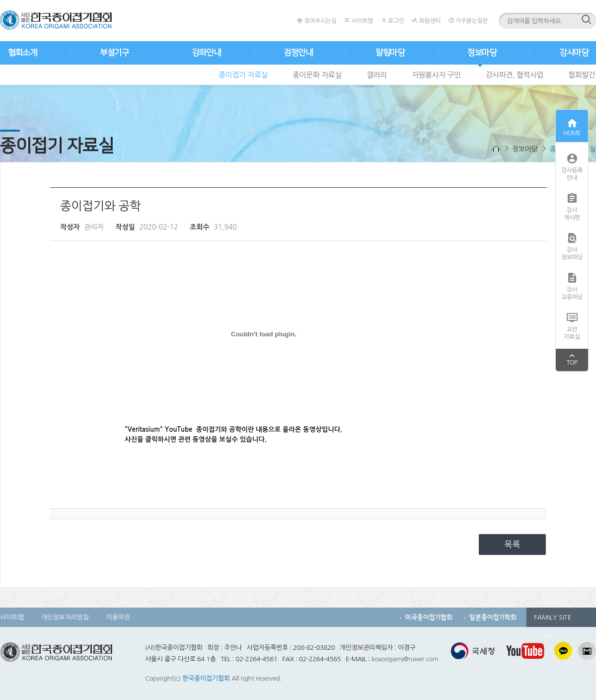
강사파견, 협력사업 (515, 75)
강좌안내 (206, 53)
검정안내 (298, 53)
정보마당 (482, 53)
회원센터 (426, 21)
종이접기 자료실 (243, 75)
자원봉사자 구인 (436, 75)
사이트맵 (358, 21)
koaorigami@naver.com (405, 659)
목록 (513, 544)
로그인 (393, 21)
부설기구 (114, 53)
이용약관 (118, 617)
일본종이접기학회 (493, 617)
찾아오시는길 (317, 21)
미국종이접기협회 (429, 617)
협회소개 (22, 53)
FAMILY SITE (553, 621)
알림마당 (390, 53)
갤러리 (377, 75)
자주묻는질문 (468, 21)
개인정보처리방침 (65, 617)
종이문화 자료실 (317, 75)
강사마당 (574, 53)
